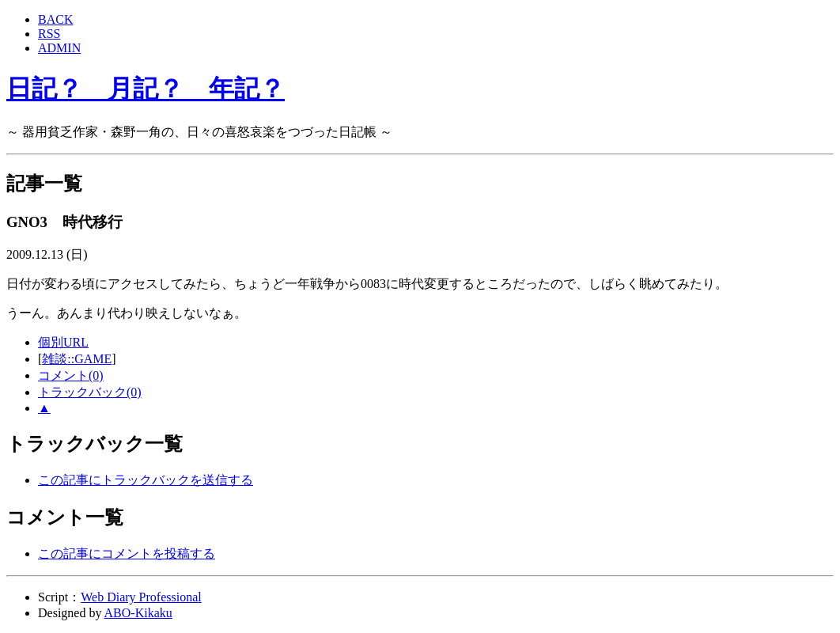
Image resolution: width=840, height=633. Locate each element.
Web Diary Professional (141, 597)
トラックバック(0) (90, 392)
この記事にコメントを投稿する (127, 553)
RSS (49, 34)
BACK (55, 19)
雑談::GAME (77, 359)
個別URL (63, 342)
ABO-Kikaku (138, 613)
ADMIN (59, 48)
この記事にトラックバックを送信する (146, 480)
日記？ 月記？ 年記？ (146, 89)
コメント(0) (71, 375)
